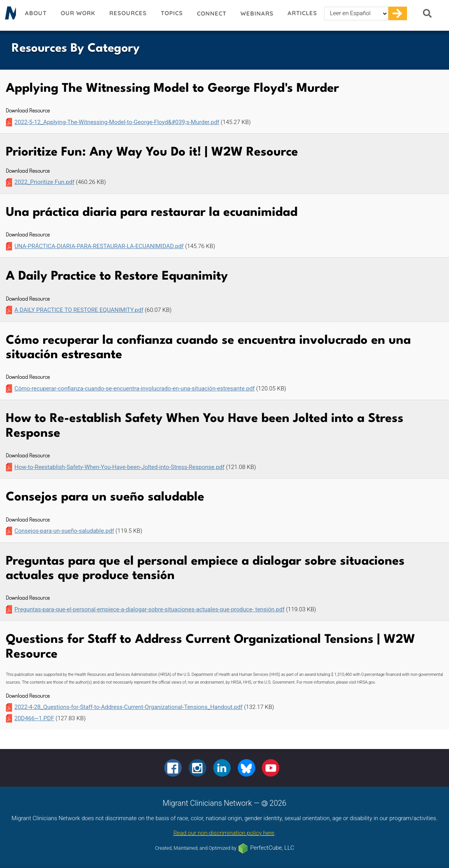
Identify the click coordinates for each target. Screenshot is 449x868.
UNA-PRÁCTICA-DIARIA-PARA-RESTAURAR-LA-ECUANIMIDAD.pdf (99, 246)
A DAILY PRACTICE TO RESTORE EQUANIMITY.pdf (79, 310)
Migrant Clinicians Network (9, 15)
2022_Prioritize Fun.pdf (44, 182)
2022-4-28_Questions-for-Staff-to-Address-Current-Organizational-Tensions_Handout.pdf (129, 707)
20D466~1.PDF (34, 718)
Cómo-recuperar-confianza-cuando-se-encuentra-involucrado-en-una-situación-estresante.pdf (135, 388)
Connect (212, 13)
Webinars (257, 13)
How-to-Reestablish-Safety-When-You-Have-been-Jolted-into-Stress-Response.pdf (119, 467)
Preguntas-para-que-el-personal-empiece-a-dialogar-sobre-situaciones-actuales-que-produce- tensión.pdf (149, 609)
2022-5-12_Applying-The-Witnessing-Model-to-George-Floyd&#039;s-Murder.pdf (117, 122)
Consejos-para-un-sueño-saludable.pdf (64, 531)
